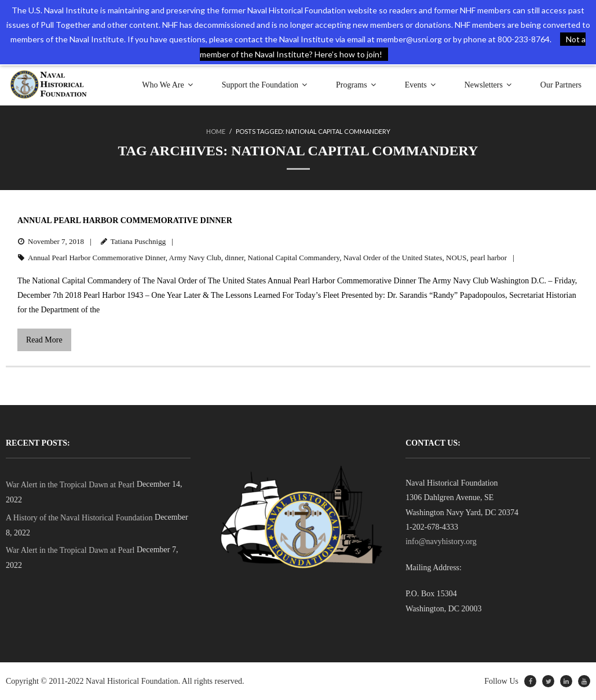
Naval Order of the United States (393, 258)
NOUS (456, 258)
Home (216, 131)
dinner (234, 258)
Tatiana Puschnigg (138, 241)
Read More (44, 340)
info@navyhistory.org (441, 542)
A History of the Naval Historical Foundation (79, 518)
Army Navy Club (195, 258)
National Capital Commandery (294, 258)
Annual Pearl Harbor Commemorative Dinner (125, 220)
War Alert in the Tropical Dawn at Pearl (70, 485)
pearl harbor (489, 258)
